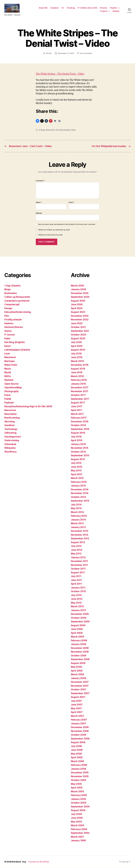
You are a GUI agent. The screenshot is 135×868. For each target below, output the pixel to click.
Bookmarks (51, 130)
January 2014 (78, 520)
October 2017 (78, 395)
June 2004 (77, 818)
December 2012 (80, 531)
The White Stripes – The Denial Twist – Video (60, 74)
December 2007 (80, 682)
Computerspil (12, 305)
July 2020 (76, 342)
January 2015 (78, 486)
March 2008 (77, 674)
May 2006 (76, 754)
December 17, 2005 (66, 54)
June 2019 (77, 357)
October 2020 (79, 335)
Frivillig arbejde (13, 320)
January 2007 (78, 724)
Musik (8, 373)
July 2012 (76, 546)
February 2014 (79, 516)
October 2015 (78, 452)
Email (71, 203)
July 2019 (76, 354)
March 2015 (77, 478)
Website (39, 213)
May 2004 (76, 822)
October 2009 (79, 618)
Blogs (43, 130)
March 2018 (77, 376)
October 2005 (79, 780)
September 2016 (80, 429)
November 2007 (80, 686)
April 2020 (77, 346)
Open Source (11, 384)
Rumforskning (12, 418)
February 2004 (79, 829)
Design (8, 308)
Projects (104, 11)
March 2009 (77, 637)
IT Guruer (10, 335)
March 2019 (77, 361)
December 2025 (80, 293)
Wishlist (116, 11)
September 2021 (80, 331)
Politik (8, 399)
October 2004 (79, 803)
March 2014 (77, 512)
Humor (8, 331)
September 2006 (80, 739)
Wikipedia (10, 448)
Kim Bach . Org (19, 862)
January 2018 (78, 384)
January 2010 (78, 610)
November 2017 (80, 391)
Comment (40, 181)
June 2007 (77, 705)
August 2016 (78, 433)
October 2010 (78, 591)
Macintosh (10, 357)
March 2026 (77, 286)
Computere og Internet (17, 301)
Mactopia (9, 361)
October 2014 (78, 497)
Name (39, 203)
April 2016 (77, 440)
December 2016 (80, 422)
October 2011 (78, 569)
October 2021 (78, 327)
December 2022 (80, 316)
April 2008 (77, 671)
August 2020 (78, 339)
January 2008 (79, 678)
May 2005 (76, 784)
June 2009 (77, 629)
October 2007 (79, 690)
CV (63, 8)
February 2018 (79, 380)
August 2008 (78, 663)
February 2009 (79, 641)
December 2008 (80, 648)
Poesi (7, 395)
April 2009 (77, 633)
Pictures (104, 8)
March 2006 (77, 761)
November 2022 (80, 320)
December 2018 (80, 365)
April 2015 (76, 474)
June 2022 (77, 323)
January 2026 (78, 289)
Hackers (9, 323)
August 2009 (78, 625)
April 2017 (76, 410)
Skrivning (10, 422)
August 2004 (78, 810)
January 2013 (78, 527)
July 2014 (76, 505)
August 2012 (78, 542)
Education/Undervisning (18, 312)
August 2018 (78, 369)
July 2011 (76, 576)
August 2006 (78, 742)
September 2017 (80, 399)
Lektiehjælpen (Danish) (17, 350)
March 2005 (77, 792)
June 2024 (77, 305)
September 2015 (80, 456)
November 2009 (80, 614)
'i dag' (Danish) (12, 286)
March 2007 (77, 716)
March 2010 (77, 607)
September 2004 (80, 807)
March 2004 (77, 825)
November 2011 (79, 565)
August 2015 (78, 459)
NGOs (8, 376)
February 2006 (79, 765)
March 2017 (77, 414)
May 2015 (76, 471)
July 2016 (76, 437)
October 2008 (79, 656)
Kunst (7, 346)
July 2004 (76, 814)
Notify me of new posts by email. (50, 235)
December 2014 (80, 490)
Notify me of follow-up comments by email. (54, 230)
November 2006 (80, 731)
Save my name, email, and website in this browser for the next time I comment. (67, 224)
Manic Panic (11, 365)
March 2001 (77, 837)
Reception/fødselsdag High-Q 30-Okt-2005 (28, 407)
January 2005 (78, 799)
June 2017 (77, 407)
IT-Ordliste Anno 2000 (87, 8)
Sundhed (9, 425)
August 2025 (78, 301)
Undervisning (12, 440)
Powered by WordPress (39, 862)
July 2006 (76, 746)
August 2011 (78, 573)
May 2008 (76, 667)
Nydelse (9, 380)
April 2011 (76, 584)
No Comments (86, 54)
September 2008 (80, 659)
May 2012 (76, 554)
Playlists (114, 8)
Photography (11, 391)
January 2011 (78, 588)
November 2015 (80, 448)
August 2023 (78, 312)
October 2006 (79, 735)
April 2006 (77, 758)
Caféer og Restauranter (17, 297)
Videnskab (10, 444)
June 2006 (77, 750)
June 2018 (77, 373)
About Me (43, 8)
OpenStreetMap (13, 388)
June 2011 (76, 580)
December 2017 (80, 388)
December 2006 (80, 727)
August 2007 (78, 697)
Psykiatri (9, 403)
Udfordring (10, 433)
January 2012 (78, 558)
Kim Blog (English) (63, 130)
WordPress (11, 452)
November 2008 (80, 652)
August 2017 (78, 403)
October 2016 (78, 425)
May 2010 (76, 603)
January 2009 (79, 644)
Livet (7, 354)
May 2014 (76, 508)
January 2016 (78, 444)
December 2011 (79, 561)
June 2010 (77, 599)
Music (74, 130)
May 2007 (76, 709)
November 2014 (80, 493)
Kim (50, 54)
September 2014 (80, 501)
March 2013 (77, 524)
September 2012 (80, 539)
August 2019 (78, 350)
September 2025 (80, 297)
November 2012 (80, 535)
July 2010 (76, 595)
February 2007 (79, 720)
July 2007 (76, 701)
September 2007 (80, 693)
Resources (10, 410)
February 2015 (79, 482)
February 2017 (79, 418)
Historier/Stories (14, 327)
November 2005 (80, 776)
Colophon (54, 8)
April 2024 (77, 308)
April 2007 (77, 712)
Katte (7, 339)
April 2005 (77, 788)
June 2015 (77, 467)
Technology (11, 429)
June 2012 (77, 550)
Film (7, 316)
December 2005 (80, 773)
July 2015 (76, 463)
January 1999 (78, 841)
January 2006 (79, 769)
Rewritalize (11, 414)
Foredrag (71, 8)
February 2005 (79, 795)
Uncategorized (13, 437)
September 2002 (80, 833)
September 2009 (80, 622)
